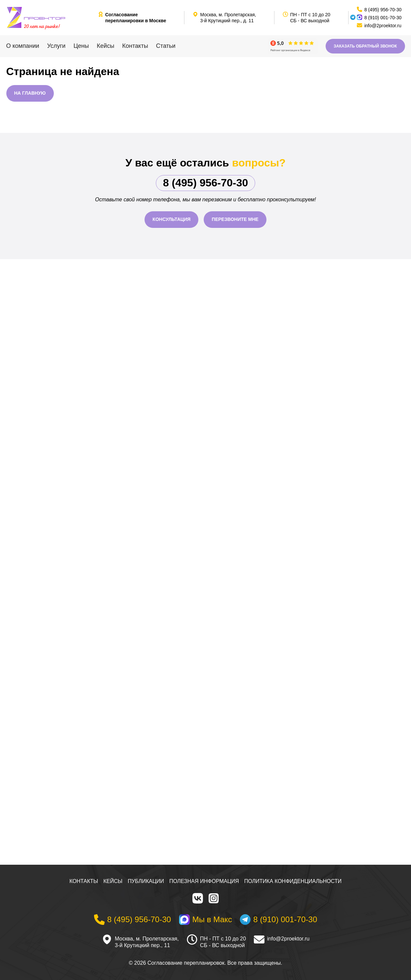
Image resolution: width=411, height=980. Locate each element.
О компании (23, 46)
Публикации (146, 881)
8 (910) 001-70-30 (383, 18)
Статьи (166, 46)
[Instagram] (214, 898)
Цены (81, 46)
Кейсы (105, 46)
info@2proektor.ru (288, 939)
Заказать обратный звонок (365, 46)
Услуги (56, 46)
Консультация (171, 219)
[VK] (198, 898)
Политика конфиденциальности (293, 881)
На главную (30, 93)
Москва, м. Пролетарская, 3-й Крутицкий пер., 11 (147, 942)
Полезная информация (204, 881)
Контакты (135, 46)
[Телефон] (133, 920)
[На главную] (50, 18)
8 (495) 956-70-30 (205, 183)
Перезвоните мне (235, 219)
